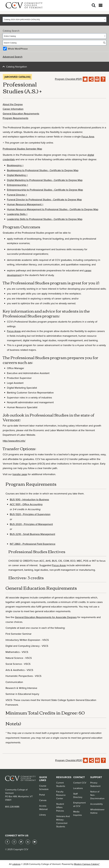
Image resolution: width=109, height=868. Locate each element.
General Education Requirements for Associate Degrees (46, 617)
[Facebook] (7, 842)
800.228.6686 (12, 807)
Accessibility (97, 804)
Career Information (13, 109)
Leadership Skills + (17, 214)
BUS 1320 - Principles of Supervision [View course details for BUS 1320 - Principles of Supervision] (30, 514)
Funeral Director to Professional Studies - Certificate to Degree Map (44, 199)
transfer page (20, 474)
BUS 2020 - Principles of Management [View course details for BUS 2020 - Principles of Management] (31, 524)
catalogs (16, 864)
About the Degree (13, 104)
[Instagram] (14, 842)
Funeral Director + (17, 195)
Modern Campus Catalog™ (87, 864)
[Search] (94, 5)
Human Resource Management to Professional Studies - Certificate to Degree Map (53, 209)
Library (43, 815)
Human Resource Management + (25, 204)
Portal (42, 795)
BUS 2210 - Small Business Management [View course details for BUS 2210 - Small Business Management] (32, 534)
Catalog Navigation (17, 67)
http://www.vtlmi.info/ (14, 441)
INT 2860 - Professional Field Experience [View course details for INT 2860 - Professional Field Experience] (33, 544)
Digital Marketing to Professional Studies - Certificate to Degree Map (45, 180)
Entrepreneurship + (18, 185)
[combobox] (54, 19)
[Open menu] (101, 5)
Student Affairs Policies (60, 807)
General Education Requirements (21, 114)
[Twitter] (21, 842)
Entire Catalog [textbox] (10, 36)
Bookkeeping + (15, 165)
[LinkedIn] (28, 842)
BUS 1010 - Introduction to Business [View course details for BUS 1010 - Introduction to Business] (29, 499)
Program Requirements (15, 118)
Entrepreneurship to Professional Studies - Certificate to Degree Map (45, 190)
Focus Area (88, 137)
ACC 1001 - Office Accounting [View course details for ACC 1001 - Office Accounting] (26, 504)
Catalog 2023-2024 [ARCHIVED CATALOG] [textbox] (22, 20)
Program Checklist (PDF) (68, 79)
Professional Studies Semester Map (22, 149)
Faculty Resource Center (61, 795)
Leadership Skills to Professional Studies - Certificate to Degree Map (45, 219)
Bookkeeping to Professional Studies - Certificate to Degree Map (43, 170)
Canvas (43, 800)
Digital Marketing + (17, 175)
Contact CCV (80, 783)
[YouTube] (35, 842)
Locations (78, 788)
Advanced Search (13, 57)
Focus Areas (14, 331)
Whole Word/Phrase (18, 49)
